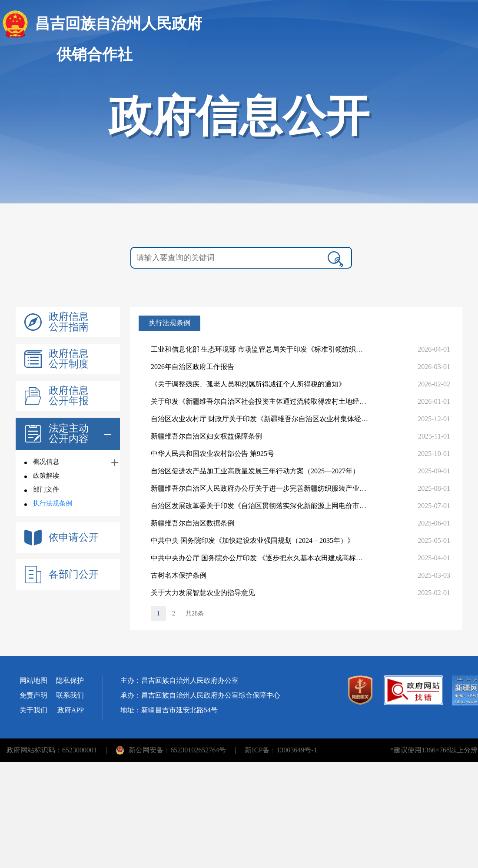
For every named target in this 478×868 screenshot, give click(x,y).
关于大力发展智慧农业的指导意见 (203, 593)
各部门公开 (74, 575)
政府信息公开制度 (69, 359)
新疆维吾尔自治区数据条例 (193, 523)
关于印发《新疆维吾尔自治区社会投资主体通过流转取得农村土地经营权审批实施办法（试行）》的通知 (311, 401)
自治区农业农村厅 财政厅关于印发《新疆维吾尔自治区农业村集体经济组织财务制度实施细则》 (298, 419)
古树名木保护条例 (179, 575)
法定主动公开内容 (69, 434)
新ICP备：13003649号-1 (281, 750)
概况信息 (46, 462)
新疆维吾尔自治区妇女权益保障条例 (206, 436)
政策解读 (46, 476)
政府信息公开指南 (69, 322)
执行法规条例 (53, 503)
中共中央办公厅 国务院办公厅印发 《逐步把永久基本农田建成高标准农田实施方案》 (281, 558)
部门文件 (46, 489)
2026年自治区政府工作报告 (193, 367)
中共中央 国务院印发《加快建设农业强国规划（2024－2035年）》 (252, 540)
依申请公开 (74, 538)
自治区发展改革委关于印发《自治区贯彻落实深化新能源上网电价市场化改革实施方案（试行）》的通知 (311, 506)
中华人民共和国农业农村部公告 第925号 (212, 454)
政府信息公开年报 (69, 396)
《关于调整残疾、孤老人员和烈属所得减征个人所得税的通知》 (248, 384)
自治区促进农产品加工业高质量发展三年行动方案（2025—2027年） (255, 471)
